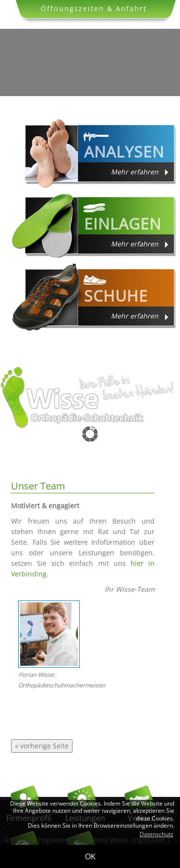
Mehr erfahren (135, 172)
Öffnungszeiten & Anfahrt (94, 8)
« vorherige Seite (42, 746)
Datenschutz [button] (156, 834)
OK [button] (90, 856)
